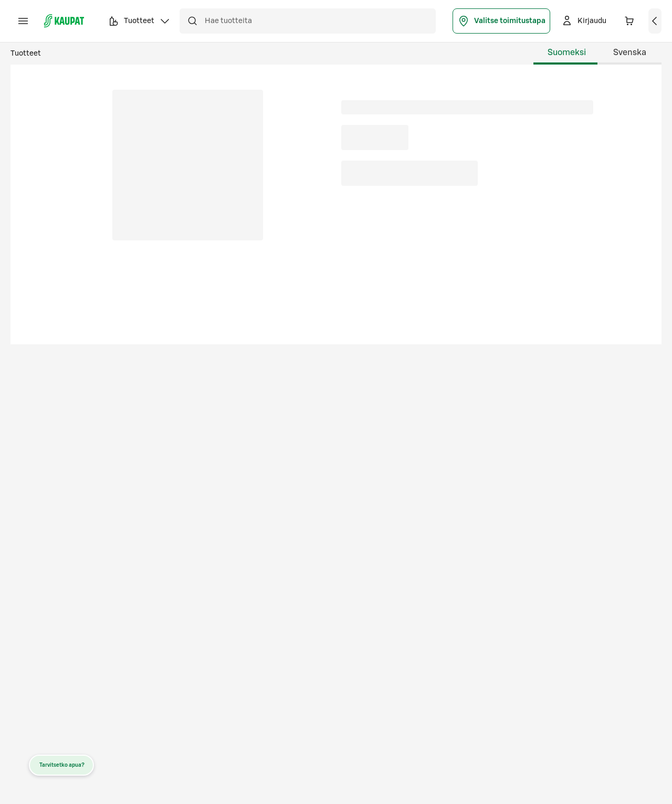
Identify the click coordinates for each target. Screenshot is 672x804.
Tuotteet (26, 54)
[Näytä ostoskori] (655, 21)
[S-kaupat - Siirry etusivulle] (64, 21)
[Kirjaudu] (584, 21)
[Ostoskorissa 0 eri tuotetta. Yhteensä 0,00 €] (629, 21)
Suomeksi (567, 52)
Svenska (630, 52)
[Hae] (192, 21)
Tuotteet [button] (139, 23)
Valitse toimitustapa (501, 21)
